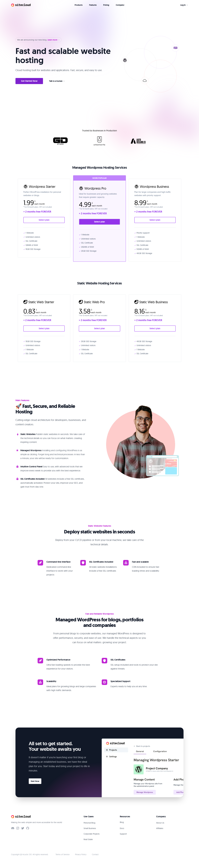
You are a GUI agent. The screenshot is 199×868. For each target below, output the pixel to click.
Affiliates (160, 828)
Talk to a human (57, 81)
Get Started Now (29, 81)
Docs (122, 828)
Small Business (90, 828)
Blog (122, 822)
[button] (150, 64)
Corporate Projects (92, 834)
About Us (160, 823)
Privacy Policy (81, 854)
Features (93, 5)
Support (123, 834)
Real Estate (88, 839)
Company (120, 5)
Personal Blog (89, 823)
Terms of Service (63, 854)
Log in (184, 5)
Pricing (106, 5)
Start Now (35, 781)
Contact (95, 854)
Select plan (44, 220)
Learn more (54, 40)
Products (79, 5)
